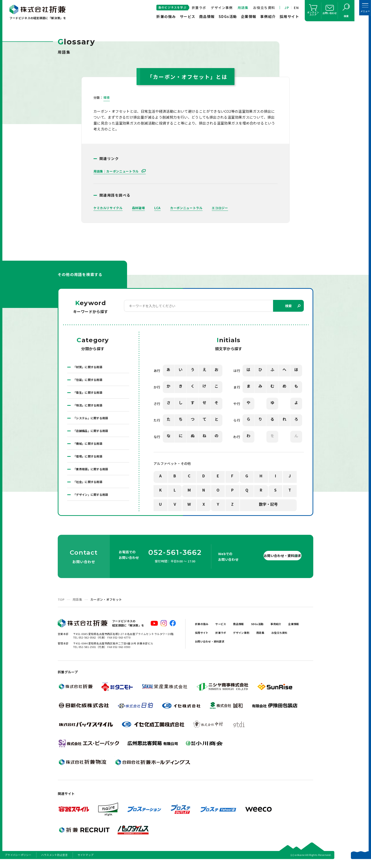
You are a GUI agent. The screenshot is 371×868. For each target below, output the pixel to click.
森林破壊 (141, 208)
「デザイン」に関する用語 (93, 505)
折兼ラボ (199, 8)
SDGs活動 (228, 16)
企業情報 (249, 16)
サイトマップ (86, 862)
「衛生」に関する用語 (90, 395)
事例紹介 (268, 16)
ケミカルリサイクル (109, 208)
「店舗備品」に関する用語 (93, 436)
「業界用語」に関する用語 (93, 477)
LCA (161, 208)
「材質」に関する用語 (90, 367)
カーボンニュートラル (191, 208)
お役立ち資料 (264, 8)
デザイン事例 (222, 8)
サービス (188, 16)
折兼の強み (166, 16)
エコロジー (226, 208)
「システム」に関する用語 (93, 422)
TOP (61, 607)
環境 (107, 98)
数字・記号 (268, 505)
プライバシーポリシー (18, 862)
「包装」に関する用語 (90, 381)
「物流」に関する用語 (90, 409)
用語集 (243, 8)
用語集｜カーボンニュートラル (118, 171)
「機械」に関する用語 (90, 450)
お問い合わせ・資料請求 (271, 562)
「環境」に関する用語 (90, 463)
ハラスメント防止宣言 (55, 862)
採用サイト (289, 16)
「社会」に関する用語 (90, 491)
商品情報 (207, 16)
